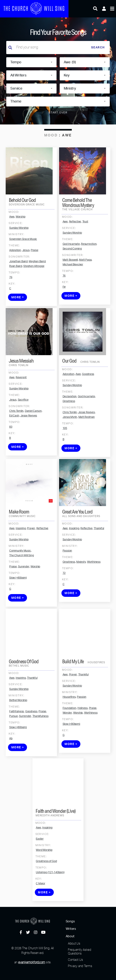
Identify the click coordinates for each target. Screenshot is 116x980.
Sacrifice (23, 418)
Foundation (69, 726)
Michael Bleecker (73, 283)
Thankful (99, 547)
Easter (40, 857)
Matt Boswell (70, 278)
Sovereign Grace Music (23, 257)
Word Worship (44, 868)
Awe (12, 235)
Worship (20, 235)
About (70, 936)
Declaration (70, 415)
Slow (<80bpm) (18, 596)
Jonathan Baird (18, 279)
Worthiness (94, 580)
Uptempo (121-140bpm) (50, 891)
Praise (35, 268)
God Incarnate (71, 262)
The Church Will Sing (21, 574)
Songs (70, 921)
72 (64, 591)
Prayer (31, 547)
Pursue (13, 734)
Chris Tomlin (16, 429)
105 (65, 446)
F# (64, 305)
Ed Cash (14, 434)
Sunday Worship (19, 246)
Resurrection (89, 262)
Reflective (75, 240)
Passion (67, 569)
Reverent (21, 396)
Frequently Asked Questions (80, 951)
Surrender (25, 734)
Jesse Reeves (29, 434)
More (18, 315)
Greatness (69, 419)
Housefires (69, 715)
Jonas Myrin (70, 435)
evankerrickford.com (32, 962)
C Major (40, 902)
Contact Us (75, 960)
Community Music (20, 569)
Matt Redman (87, 435)
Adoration (15, 268)
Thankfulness (40, 734)
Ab (11, 757)
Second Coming (72, 267)
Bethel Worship (18, 719)
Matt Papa (85, 278)
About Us (74, 943)
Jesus (26, 268)
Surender (24, 585)
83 (11, 445)
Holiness (83, 726)
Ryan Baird (16, 284)
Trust (85, 240)
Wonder (67, 731)
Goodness (88, 392)
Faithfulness (17, 730)
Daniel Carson (33, 429)
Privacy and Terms (80, 966)
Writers (71, 929)
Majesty (81, 580)
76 (11, 295)
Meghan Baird (37, 279)
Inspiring (21, 547)
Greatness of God (46, 879)
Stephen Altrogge (34, 284)
